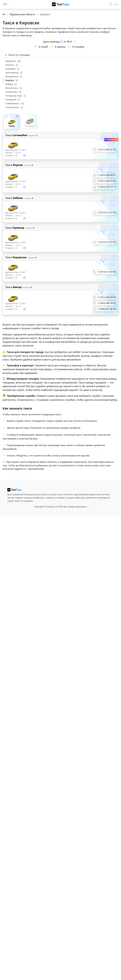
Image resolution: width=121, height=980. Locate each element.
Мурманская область (23, 14)
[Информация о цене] (74, 42)
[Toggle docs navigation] (4, 4)
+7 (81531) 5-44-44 (106, 272)
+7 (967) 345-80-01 (106, 175)
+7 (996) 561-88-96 (106, 309)
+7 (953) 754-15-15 (106, 187)
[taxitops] (14, 490)
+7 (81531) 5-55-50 (106, 212)
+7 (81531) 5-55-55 (106, 242)
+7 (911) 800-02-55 (106, 149)
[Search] (111, 4)
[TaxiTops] (61, 4)
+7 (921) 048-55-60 (106, 181)
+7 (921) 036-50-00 (106, 297)
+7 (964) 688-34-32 (106, 303)
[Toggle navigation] (117, 4)
